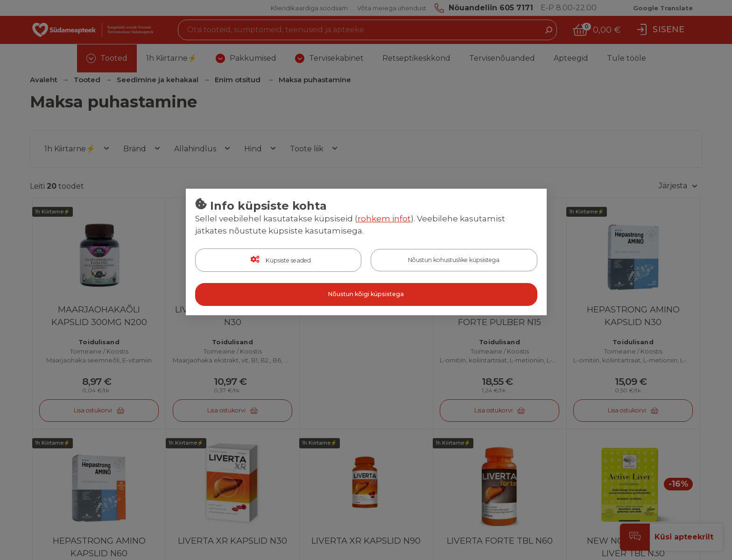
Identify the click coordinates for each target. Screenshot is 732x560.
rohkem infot (384, 219)
